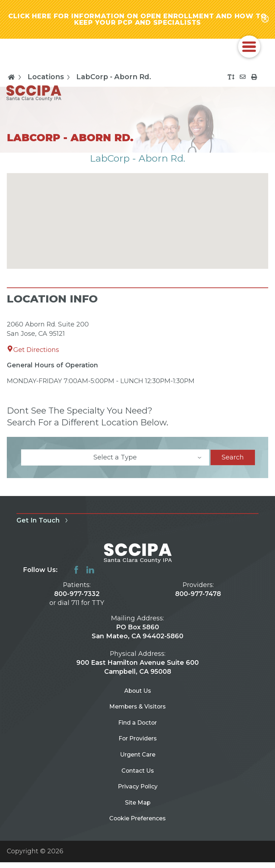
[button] (249, 49)
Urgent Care (138, 765)
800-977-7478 (198, 596)
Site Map (138, 819)
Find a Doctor (138, 729)
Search (233, 460)
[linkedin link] (90, 572)
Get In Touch (44, 523)
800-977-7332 (77, 596)
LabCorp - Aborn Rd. (114, 80)
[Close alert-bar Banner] (265, 20)
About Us (138, 694)
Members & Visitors (138, 712)
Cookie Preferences (138, 837)
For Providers (137, 747)
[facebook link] (76, 572)
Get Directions (33, 352)
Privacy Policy (137, 801)
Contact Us (137, 783)
